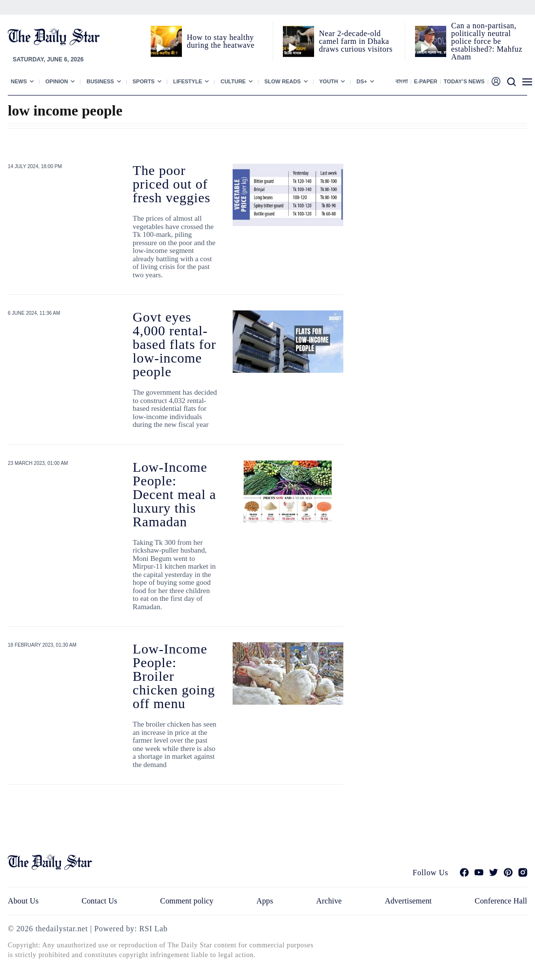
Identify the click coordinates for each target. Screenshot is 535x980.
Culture (233, 81)
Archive (329, 901)
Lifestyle (188, 81)
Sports (144, 81)
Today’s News (464, 81)
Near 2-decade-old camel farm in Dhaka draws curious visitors (356, 41)
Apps (265, 901)
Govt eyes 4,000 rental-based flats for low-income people (174, 344)
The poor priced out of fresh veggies (171, 184)
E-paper (426, 81)
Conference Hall (501, 901)
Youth (329, 81)
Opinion (57, 81)
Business (100, 81)
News (19, 81)
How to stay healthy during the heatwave (221, 41)
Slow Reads (283, 81)
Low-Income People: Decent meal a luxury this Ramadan (174, 494)
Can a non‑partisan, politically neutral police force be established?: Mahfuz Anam (487, 41)
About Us (23, 901)
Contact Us (99, 901)
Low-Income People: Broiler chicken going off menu (174, 676)
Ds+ (362, 81)
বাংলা (402, 81)
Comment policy (187, 901)
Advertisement (408, 901)
